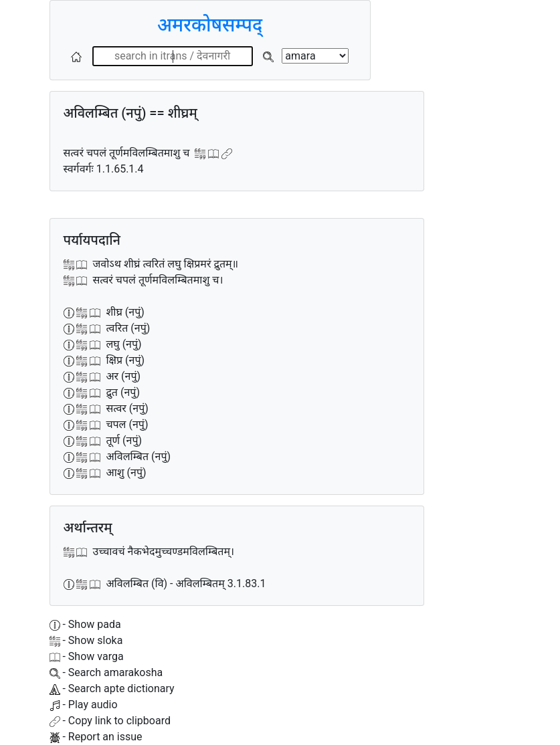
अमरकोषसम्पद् (210, 25)
